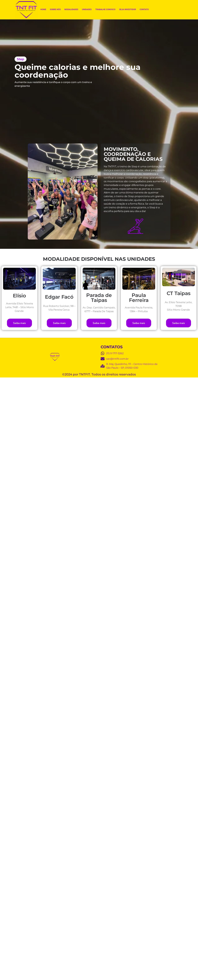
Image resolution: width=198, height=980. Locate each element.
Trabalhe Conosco (105, 9)
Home (43, 9)
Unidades (87, 9)
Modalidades (71, 9)
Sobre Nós (55, 9)
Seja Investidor (127, 9)
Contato (144, 9)
